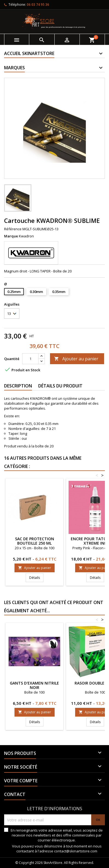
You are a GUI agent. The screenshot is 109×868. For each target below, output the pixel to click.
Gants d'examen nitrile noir (34, 685)
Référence (13, 229)
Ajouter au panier (76, 359)
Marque (11, 236)
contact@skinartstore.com (76, 851)
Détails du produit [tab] (60, 386)
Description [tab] (18, 386)
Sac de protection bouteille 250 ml (35, 541)
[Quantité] (30, 359)
